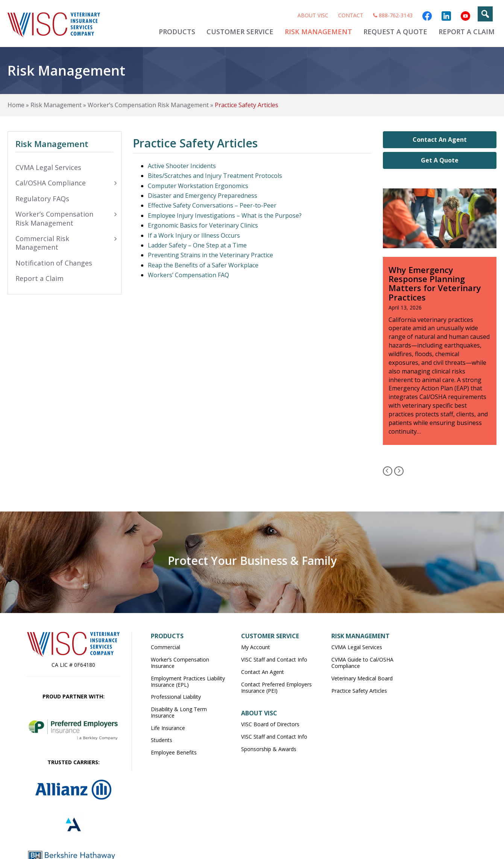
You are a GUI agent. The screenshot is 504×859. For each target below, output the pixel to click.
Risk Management (318, 32)
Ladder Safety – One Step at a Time (197, 245)
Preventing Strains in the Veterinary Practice (210, 255)
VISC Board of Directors (270, 724)
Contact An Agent (440, 140)
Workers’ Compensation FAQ (188, 275)
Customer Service (240, 32)
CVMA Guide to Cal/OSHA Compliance (362, 663)
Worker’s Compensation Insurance (180, 663)
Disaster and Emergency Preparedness (203, 196)
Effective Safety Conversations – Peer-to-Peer (212, 205)
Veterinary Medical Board (362, 678)
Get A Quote (440, 160)
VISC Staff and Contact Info (274, 659)
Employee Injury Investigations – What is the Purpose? (225, 216)
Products (177, 32)
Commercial (165, 647)
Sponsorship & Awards (269, 749)
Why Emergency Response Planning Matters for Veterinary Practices (435, 283)
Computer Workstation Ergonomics (198, 186)
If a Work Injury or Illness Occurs (194, 235)
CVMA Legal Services (357, 647)
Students (162, 740)
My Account (256, 647)
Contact (351, 15)
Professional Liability (176, 697)
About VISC (313, 15)
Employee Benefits (174, 752)
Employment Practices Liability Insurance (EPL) (188, 681)
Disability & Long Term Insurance (179, 712)
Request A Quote (395, 32)
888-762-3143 (393, 15)
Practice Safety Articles (359, 691)
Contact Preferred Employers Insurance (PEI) (276, 688)
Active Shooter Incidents (182, 166)
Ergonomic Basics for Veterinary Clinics (203, 225)
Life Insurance (168, 728)
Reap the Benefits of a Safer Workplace (203, 265)
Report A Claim (467, 32)
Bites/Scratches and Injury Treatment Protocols (215, 176)
